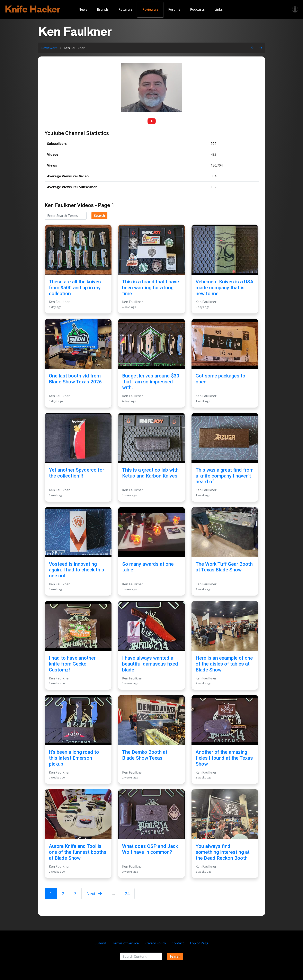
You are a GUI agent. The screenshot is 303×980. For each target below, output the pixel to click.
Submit (101, 943)
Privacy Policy (155, 943)
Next (94, 894)
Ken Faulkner (59, 302)
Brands (103, 9)
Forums (174, 9)
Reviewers (150, 9)
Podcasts (197, 9)
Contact (178, 943)
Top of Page (199, 943)
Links (219, 9)
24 (127, 894)
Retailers (125, 9)
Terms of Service (125, 943)
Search (99, 216)
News (83, 9)
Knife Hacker (33, 9)
